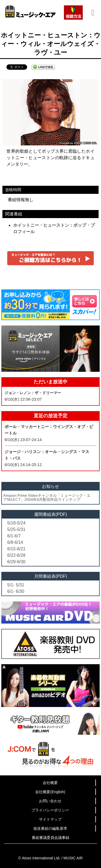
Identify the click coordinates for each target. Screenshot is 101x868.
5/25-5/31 (16, 529)
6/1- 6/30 (16, 591)
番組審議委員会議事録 (50, 838)
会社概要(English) (50, 792)
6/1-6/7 (14, 536)
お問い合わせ (50, 801)
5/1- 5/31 (16, 585)
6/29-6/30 (16, 562)
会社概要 (50, 783)
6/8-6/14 (15, 542)
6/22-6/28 (16, 555)
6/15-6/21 (16, 549)
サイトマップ (50, 819)
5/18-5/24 (16, 523)
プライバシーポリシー (50, 810)
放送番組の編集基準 (50, 828)
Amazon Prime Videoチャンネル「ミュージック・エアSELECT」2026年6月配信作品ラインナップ (47, 497)
